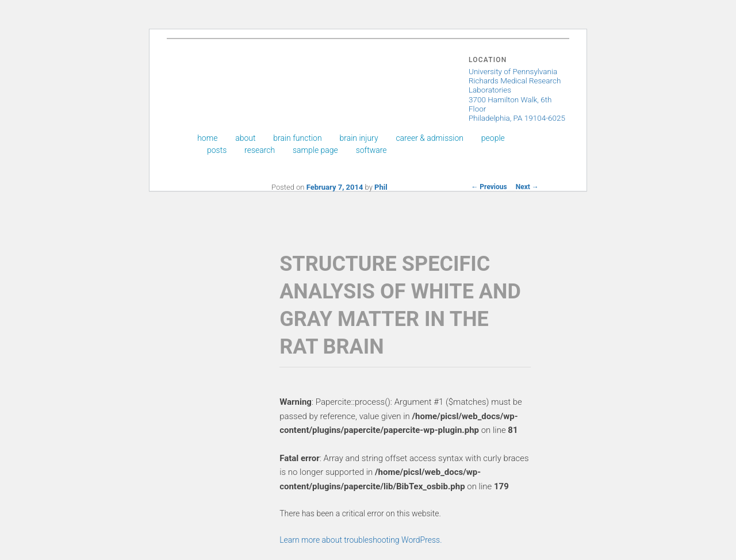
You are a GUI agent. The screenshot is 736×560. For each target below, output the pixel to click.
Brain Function (297, 138)
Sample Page (315, 150)
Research (260, 150)
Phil (381, 187)
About (245, 138)
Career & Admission (430, 138)
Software (371, 150)
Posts (217, 150)
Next (527, 187)
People (493, 138)
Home (207, 138)
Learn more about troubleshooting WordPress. (361, 540)
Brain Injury (359, 138)
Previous (489, 187)
